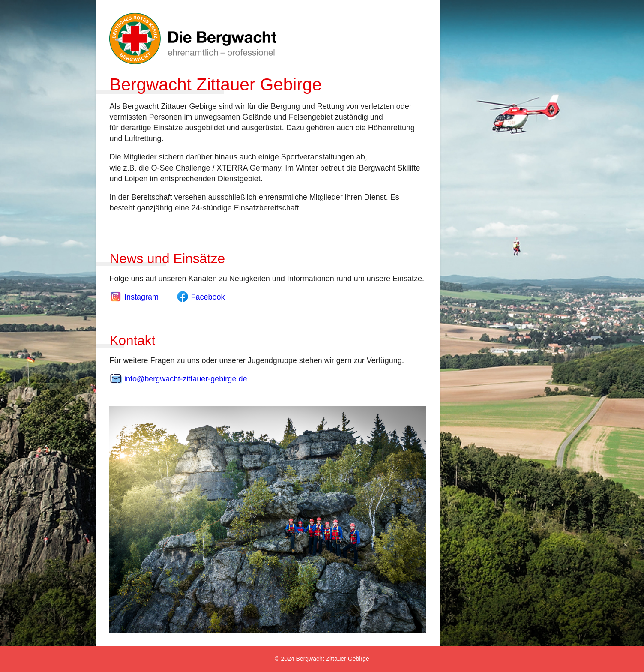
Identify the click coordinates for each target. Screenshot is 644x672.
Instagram (135, 297)
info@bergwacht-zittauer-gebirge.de (178, 379)
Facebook (201, 297)
